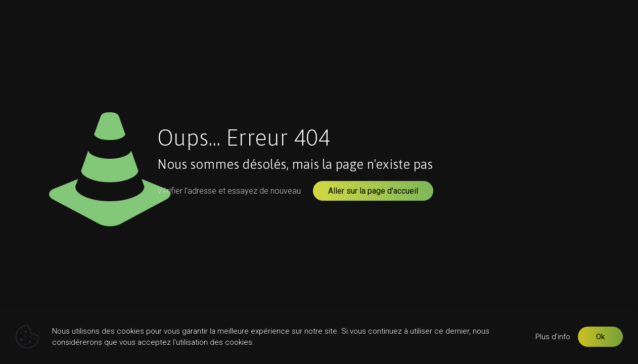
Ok (600, 337)
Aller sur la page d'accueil (373, 191)
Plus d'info (553, 337)
